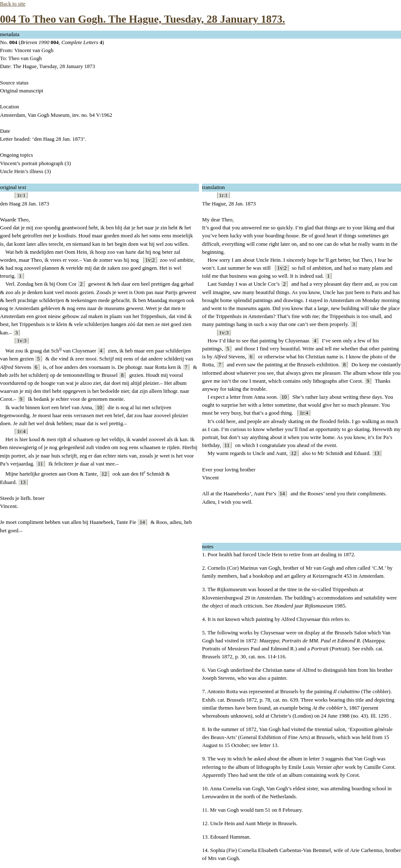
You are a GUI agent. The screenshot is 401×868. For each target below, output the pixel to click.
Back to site (13, 4)
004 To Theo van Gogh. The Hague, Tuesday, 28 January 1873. (143, 19)
